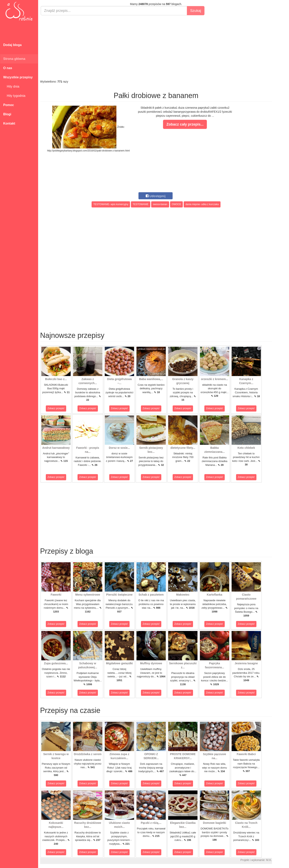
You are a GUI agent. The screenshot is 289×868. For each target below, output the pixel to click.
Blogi (7, 114)
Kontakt (9, 123)
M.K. (269, 860)
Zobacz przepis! (56, 408)
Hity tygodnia (14, 96)
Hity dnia (11, 86)
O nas (8, 68)
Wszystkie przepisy (18, 77)
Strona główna (14, 59)
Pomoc (9, 105)
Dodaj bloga (12, 45)
